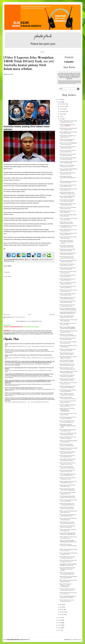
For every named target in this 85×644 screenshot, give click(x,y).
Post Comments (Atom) (19, 317)
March (61, 610)
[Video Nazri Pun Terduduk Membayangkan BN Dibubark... (68, 335)
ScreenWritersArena (76, 640)
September (63, 112)
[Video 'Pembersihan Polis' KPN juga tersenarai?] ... (67, 402)
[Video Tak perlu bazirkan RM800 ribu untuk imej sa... (68, 343)
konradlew (28, 321)
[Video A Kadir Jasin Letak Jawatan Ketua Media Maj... (67, 467)
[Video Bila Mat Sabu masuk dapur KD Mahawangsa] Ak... (67, 523)
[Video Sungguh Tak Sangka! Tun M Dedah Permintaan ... (68, 482)
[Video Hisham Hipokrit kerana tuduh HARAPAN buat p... (67, 475)
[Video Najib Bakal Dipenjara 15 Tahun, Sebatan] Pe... (67, 280)
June (61, 119)
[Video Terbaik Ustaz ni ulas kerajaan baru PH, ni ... (67, 601)
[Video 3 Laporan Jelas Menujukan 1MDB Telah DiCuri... (68, 512)
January (62, 615)
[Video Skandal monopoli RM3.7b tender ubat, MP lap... (68, 182)
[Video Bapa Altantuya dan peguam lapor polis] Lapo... (67, 257)
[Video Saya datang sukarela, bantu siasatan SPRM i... (67, 140)
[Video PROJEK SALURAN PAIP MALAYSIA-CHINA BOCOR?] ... (68, 534)
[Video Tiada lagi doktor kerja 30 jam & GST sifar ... (68, 324)
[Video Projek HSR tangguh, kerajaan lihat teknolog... (67, 361)
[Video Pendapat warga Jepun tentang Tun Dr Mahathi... (67, 387)
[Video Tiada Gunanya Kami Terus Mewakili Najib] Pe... (68, 581)
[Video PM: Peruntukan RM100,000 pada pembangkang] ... (65, 585)
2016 (60, 620)
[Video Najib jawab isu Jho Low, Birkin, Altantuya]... (67, 212)
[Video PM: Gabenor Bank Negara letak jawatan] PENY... (68, 577)
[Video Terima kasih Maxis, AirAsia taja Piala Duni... (68, 346)
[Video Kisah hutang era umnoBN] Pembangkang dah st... (68, 178)
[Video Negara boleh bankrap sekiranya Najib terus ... (67, 456)
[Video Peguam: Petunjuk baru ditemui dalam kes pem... (67, 265)
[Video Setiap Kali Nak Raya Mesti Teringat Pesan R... (68, 554)
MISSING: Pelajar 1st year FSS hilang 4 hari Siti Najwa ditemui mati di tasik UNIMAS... (27, 350)
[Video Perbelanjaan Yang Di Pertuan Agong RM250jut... (67, 574)
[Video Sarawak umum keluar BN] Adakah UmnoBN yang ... (68, 372)
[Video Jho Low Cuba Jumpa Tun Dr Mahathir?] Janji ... (68, 478)
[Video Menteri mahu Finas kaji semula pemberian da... (67, 155)
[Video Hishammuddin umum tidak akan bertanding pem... (67, 490)
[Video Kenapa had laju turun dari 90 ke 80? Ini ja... (68, 593)
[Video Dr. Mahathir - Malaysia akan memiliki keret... (67, 406)
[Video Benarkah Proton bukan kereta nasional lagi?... (68, 339)
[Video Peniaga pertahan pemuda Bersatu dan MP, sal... (68, 234)
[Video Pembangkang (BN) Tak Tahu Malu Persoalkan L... (67, 516)
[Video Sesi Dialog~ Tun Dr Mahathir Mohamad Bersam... (68, 369)
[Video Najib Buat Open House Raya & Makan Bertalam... (67, 298)
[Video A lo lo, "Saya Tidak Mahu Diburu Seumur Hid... (68, 208)
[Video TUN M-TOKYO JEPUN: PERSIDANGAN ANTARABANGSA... (67, 410)
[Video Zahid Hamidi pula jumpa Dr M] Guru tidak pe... (68, 550)
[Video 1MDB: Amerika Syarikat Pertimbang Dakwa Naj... (67, 460)
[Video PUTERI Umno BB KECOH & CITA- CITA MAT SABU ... (68, 162)
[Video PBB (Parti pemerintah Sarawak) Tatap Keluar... (67, 558)
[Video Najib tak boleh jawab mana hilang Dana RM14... (67, 201)
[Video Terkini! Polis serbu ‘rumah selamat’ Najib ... (68, 414)
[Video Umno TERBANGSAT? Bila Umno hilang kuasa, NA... (68, 434)
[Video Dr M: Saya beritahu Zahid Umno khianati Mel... (68, 501)
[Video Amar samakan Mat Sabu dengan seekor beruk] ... (68, 261)
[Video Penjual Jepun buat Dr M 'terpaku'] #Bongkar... (68, 418)
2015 (60, 623)
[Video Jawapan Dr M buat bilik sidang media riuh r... (67, 493)
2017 (60, 618)
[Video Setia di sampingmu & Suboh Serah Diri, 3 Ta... (67, 471)
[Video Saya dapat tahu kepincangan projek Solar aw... (68, 398)
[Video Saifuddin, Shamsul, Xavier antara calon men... (68, 383)
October (62, 109)
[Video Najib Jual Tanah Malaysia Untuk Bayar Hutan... (68, 430)
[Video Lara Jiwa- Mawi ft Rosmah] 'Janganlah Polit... (67, 445)
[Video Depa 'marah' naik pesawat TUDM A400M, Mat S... (68, 449)
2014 (60, 625)
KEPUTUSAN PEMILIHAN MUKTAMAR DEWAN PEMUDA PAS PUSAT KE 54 (24, 388)
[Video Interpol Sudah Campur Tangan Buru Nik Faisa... (67, 464)
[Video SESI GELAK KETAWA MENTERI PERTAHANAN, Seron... (68, 541)
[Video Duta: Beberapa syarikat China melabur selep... (68, 295)
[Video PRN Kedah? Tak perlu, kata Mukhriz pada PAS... (67, 376)
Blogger (40, 321)
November (63, 107)
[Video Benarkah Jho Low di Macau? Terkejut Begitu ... (67, 354)
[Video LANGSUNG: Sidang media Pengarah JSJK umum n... (68, 122)
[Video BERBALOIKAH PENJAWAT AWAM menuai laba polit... (68, 565)
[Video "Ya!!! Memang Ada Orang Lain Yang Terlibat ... (68, 219)
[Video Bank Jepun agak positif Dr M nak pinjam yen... (68, 291)
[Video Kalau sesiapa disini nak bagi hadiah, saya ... (67, 486)
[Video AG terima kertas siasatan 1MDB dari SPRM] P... (68, 357)
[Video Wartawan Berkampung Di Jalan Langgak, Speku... (68, 129)
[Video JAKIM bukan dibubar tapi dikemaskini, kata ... (68, 538)
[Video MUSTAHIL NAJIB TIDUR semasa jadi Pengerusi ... (68, 159)
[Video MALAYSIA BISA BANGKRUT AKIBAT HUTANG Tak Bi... (67, 426)
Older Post (52, 315)
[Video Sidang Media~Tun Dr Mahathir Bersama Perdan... (67, 365)
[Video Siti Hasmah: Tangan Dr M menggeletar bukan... (68, 561)
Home (42, 52)
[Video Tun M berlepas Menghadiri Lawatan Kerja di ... (68, 441)
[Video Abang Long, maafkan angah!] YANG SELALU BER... (67, 497)
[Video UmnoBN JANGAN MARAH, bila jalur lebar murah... (68, 170)
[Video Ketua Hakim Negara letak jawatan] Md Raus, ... (68, 332)
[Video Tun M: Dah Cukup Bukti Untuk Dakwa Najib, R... (67, 269)
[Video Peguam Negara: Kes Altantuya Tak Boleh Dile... (67, 246)
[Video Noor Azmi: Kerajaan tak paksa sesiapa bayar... (68, 151)
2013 (60, 628)
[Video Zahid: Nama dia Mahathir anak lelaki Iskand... (68, 519)
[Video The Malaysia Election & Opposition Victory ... (67, 276)
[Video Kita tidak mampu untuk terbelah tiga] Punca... (68, 204)
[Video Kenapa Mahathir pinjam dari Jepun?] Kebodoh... (68, 350)
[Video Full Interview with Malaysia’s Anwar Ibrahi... (66, 223)
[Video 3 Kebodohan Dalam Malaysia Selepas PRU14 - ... (67, 317)
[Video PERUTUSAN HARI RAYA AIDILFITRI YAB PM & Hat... (68, 313)
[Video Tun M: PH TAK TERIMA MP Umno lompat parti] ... (68, 144)
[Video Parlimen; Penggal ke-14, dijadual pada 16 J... (68, 136)
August (62, 114)
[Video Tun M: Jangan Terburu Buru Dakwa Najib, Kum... (67, 422)
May (61, 605)
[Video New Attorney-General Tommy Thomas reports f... (67, 590)
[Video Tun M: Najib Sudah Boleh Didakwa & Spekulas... (68, 283)
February (62, 612)
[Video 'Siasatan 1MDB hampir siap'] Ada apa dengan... (67, 197)
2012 (60, 630)
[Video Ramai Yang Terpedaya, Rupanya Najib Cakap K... (67, 453)
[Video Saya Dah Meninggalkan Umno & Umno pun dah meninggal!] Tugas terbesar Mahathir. (29, 393)
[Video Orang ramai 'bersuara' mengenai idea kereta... (67, 306)
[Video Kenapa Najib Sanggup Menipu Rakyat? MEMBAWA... (68, 328)
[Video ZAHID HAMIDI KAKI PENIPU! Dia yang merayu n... (67, 193)
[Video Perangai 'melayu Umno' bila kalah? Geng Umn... (68, 302)
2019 (60, 100)
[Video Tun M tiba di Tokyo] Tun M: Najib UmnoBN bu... (68, 438)
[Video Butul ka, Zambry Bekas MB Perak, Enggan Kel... (67, 527)
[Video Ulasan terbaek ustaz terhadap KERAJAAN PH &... (67, 504)
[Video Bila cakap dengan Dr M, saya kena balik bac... (68, 287)
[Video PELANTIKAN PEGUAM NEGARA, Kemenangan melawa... (67, 569)
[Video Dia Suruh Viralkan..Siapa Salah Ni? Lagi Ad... (68, 238)
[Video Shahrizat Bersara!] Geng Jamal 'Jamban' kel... (68, 190)
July (61, 117)
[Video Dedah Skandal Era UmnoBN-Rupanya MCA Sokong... (66, 242)
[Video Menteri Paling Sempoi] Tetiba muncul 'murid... (67, 148)
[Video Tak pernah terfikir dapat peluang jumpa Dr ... (68, 272)
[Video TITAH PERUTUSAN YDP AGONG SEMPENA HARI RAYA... (68, 309)
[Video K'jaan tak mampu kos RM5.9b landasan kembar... (67, 380)
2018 (60, 102)
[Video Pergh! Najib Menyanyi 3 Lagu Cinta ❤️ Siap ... (67, 125)
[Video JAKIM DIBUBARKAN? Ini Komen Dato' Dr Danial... (68, 597)
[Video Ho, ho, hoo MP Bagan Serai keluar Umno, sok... (67, 166)
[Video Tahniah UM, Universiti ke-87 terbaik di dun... (68, 530)
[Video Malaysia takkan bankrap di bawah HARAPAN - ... (68, 391)
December (62, 104)
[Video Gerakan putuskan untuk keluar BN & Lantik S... (68, 186)
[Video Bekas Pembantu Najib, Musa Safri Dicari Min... (67, 250)
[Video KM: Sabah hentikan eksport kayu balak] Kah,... (67, 508)
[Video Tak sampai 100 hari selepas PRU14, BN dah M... (68, 320)
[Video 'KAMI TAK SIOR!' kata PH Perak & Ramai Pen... (68, 133)
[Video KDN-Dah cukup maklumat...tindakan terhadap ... (68, 546)
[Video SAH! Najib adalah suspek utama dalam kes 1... (68, 230)
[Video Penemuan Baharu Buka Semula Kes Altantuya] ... (68, 254)
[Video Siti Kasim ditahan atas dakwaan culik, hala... (67, 173)
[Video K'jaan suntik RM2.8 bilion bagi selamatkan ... (68, 216)
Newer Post (7, 315)
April (61, 607)
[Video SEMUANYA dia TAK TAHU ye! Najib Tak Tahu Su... (68, 227)
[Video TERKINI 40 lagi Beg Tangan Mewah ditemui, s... (67, 394)
